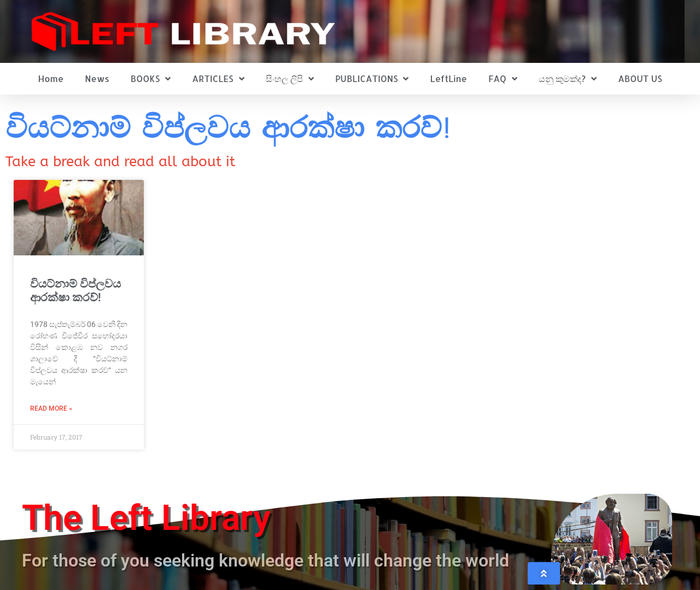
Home (51, 78)
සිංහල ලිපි (290, 79)
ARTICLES (218, 79)
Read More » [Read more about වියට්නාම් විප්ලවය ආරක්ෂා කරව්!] (51, 408)
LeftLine (449, 78)
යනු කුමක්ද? (568, 79)
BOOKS (151, 79)
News (97, 78)
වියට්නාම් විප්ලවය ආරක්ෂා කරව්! (75, 291)
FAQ (503, 79)
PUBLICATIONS (372, 79)
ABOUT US (640, 78)
